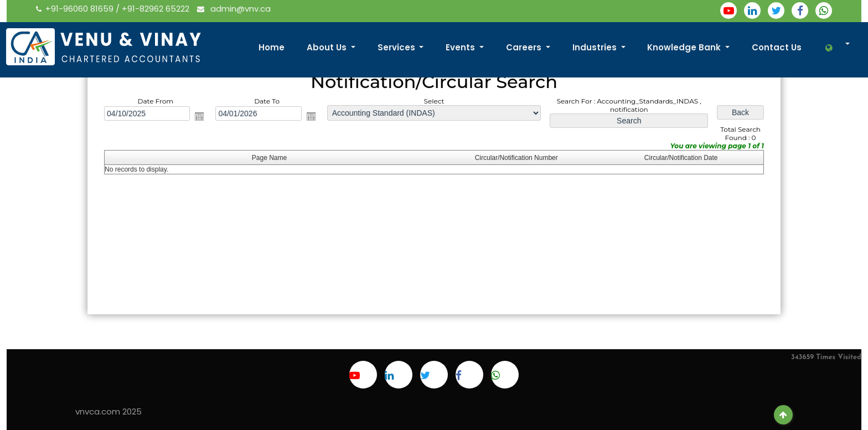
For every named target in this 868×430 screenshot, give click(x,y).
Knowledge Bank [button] (685, 47)
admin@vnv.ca (234, 9)
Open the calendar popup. (203, 117)
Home (272, 47)
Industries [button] (596, 47)
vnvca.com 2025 (108, 411)
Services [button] (397, 47)
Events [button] (461, 47)
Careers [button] (525, 47)
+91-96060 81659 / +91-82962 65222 (114, 9)
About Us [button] (328, 47)
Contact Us (777, 47)
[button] (837, 48)
